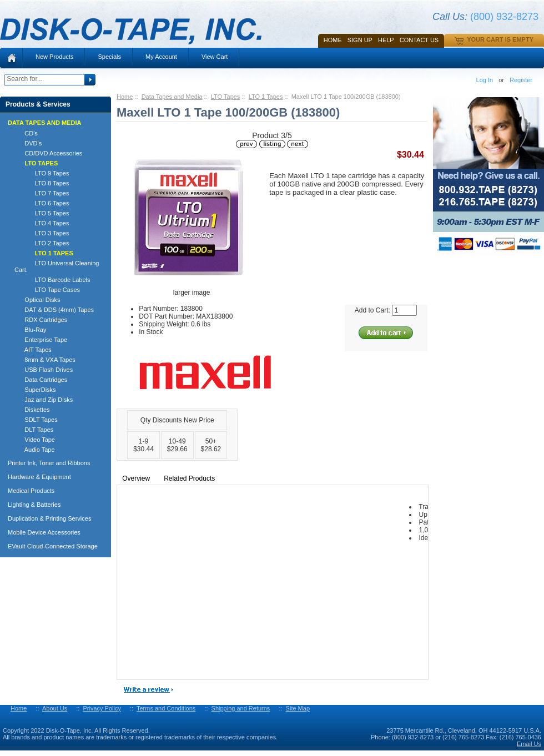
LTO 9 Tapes (42, 173)
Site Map (298, 708)
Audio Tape (35, 450)
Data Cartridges (41, 380)
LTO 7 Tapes (42, 193)
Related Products (189, 478)
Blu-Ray (30, 330)
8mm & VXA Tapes (45, 360)
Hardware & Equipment (39, 477)
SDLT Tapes (36, 420)
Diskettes (32, 410)
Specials (109, 57)
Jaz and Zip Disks (44, 400)
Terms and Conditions (166, 708)
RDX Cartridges (41, 320)
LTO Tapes (226, 97)
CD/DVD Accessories (48, 153)
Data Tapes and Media (172, 97)
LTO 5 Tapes (42, 213)
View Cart (215, 57)
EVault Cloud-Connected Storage (53, 546)
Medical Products (31, 491)
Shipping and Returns (241, 708)
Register (521, 80)
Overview (136, 478)
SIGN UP (360, 40)
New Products (54, 57)
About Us (55, 708)
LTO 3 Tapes (42, 233)
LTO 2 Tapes (42, 243)
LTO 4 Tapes (42, 223)
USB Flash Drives (44, 370)
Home (333, 40)
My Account (161, 57)
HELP (386, 40)
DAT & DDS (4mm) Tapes (54, 310)
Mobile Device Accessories (44, 532)
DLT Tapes (34, 430)
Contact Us (419, 40)
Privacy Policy (102, 708)
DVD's (28, 143)
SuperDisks (35, 390)
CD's (26, 133)
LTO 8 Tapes (42, 183)
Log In (485, 80)
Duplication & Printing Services (49, 518)
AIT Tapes (33, 350)
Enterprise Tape (41, 340)
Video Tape (35, 440)
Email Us (529, 744)
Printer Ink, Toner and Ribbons (49, 463)
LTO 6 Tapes (42, 203)
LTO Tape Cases (47, 290)
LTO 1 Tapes (266, 97)
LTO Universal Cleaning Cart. (57, 266)
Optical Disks (37, 300)
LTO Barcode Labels (52, 280)
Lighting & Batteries (34, 505)
